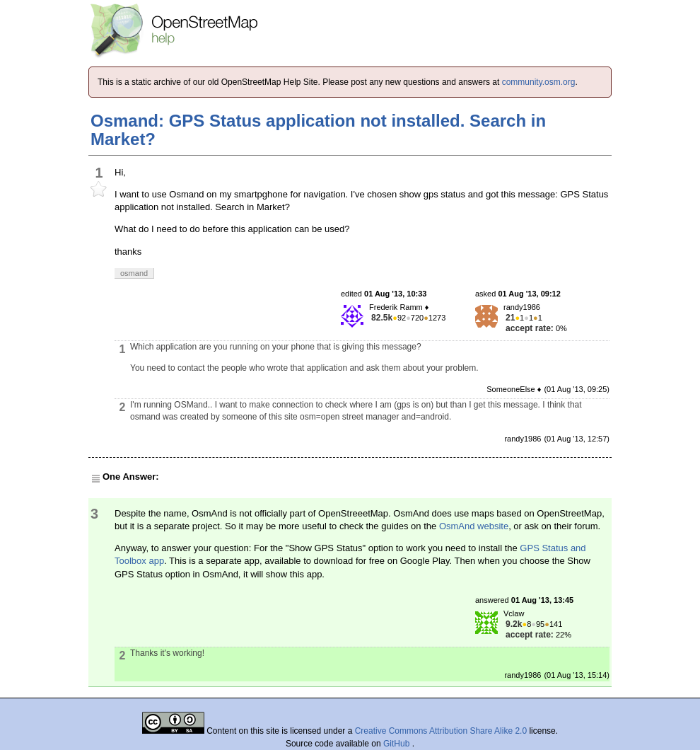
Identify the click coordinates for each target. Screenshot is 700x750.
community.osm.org (539, 82)
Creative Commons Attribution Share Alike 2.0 (441, 731)
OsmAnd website (474, 526)
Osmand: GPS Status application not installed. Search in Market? (318, 130)
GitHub (398, 744)
